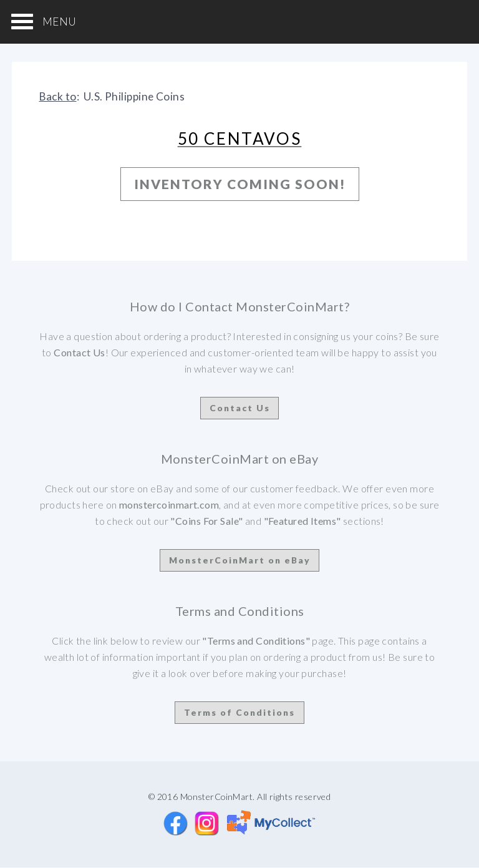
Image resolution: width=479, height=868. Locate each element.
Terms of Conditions (239, 712)
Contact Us (240, 408)
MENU (60, 22)
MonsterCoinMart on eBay (240, 560)
